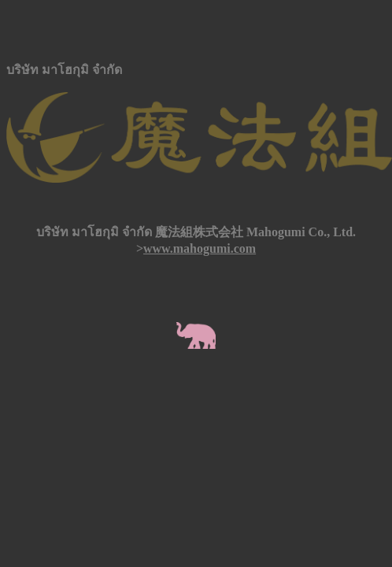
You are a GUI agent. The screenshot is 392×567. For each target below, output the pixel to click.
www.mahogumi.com (200, 248)
